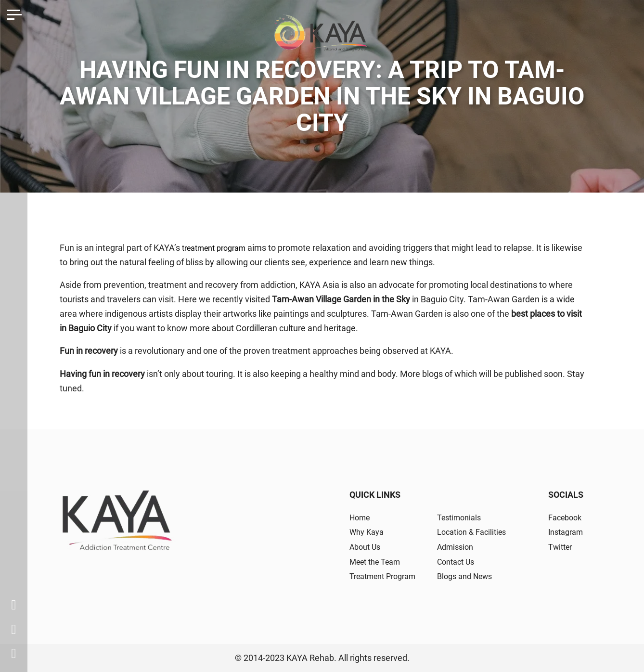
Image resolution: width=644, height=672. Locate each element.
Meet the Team (379, 562)
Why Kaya (368, 532)
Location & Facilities (477, 532)
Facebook (563, 517)
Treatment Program (387, 576)
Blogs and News (469, 576)
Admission (459, 547)
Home (361, 517)
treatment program (219, 248)
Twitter (557, 547)
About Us (367, 547)
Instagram (564, 532)
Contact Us (460, 562)
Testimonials (463, 517)
